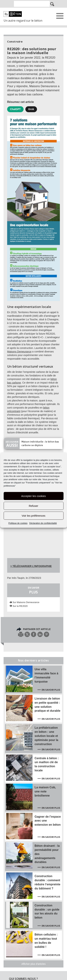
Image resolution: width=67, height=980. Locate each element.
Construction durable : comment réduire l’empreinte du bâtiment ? (48, 882)
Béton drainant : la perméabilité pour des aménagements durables (47, 854)
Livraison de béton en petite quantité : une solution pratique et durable (48, 705)
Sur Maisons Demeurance (26, 602)
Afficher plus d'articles (33, 964)
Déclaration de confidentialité (43, 523)
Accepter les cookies (34, 496)
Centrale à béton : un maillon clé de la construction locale (47, 764)
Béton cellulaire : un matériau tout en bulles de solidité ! (46, 941)
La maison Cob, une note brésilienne (45, 791)
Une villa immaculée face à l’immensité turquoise (47, 675)
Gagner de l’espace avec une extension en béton (48, 821)
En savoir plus (51, 690)
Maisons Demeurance (19, 352)
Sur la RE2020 (20, 606)
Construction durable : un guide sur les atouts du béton (47, 912)
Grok (31, 109)
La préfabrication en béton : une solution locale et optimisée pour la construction (46, 736)
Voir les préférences (33, 516)
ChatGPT (15, 109)
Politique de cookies (18, 523)
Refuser (33, 506)
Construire (15, 41)
